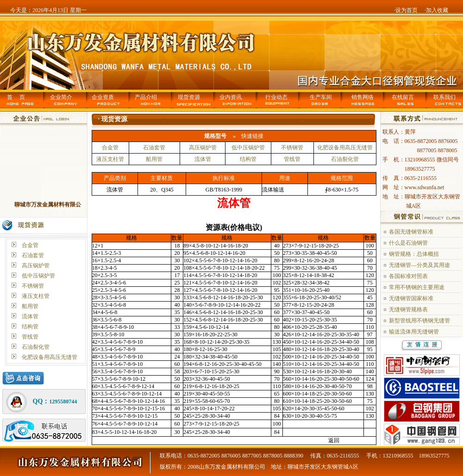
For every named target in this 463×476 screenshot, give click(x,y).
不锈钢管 (33, 286)
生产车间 (321, 97)
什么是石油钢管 (408, 243)
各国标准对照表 (408, 276)
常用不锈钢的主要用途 (417, 287)
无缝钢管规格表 (408, 309)
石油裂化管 (36, 347)
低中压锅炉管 (38, 276)
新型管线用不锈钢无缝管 (419, 321)
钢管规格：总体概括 (414, 254)
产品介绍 (146, 97)
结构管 (30, 327)
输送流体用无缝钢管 (414, 332)
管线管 (30, 337)
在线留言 (403, 97)
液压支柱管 (36, 296)
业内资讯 (231, 97)
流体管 (30, 316)
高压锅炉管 (36, 266)
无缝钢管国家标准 (411, 298)
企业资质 (103, 97)
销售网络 (363, 97)
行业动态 (276, 97)
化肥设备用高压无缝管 (50, 357)
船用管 (30, 306)
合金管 (30, 245)
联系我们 (444, 97)
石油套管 (33, 255)
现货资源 (189, 97)
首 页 (16, 97)
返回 (334, 440)
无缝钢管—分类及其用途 (419, 265)
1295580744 (63, 402)
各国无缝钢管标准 (411, 232)
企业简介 (61, 97)
